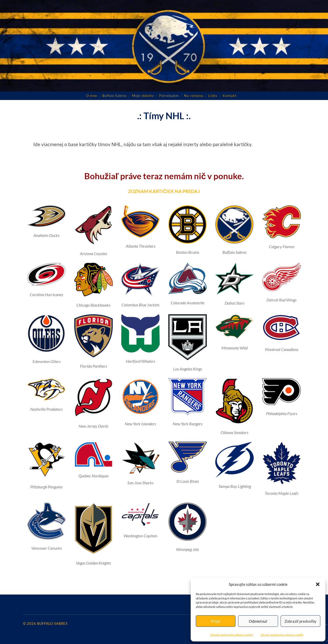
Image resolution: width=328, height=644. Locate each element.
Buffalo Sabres (115, 95)
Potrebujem (169, 95)
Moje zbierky (143, 95)
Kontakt (230, 95)
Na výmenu (194, 95)
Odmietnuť (258, 621)
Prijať (216, 621)
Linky (213, 95)
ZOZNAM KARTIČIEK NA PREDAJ (164, 191)
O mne (92, 95)
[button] (318, 584)
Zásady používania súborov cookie (232, 635)
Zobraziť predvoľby (300, 621)
